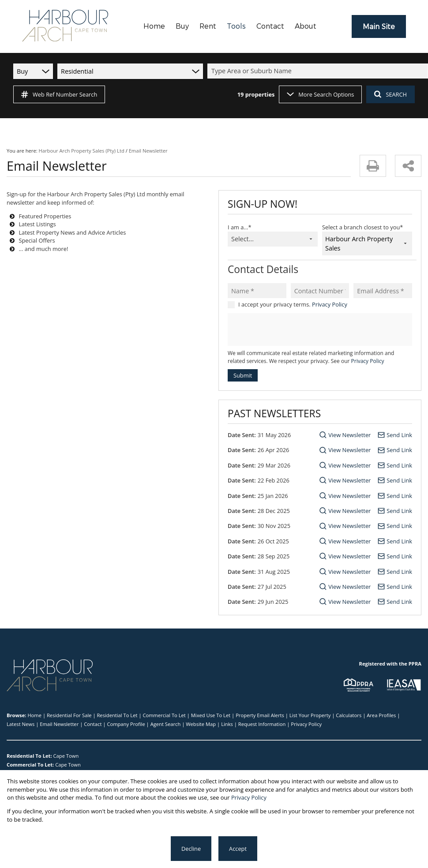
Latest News (21, 724)
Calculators (349, 715)
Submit (243, 375)
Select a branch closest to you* (362, 227)
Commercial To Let (164, 715)
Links (227, 724)
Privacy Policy (330, 304)
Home (34, 715)
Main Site (379, 27)
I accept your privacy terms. (293, 304)
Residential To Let (117, 715)
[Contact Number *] (320, 291)
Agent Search (166, 724)
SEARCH (390, 94)
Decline (191, 849)
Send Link (399, 435)
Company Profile (126, 724)
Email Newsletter (59, 724)
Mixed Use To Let (211, 715)
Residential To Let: (29, 756)
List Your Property (310, 715)
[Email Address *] (383, 291)
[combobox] (319, 71)
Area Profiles (381, 715)
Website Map (201, 724)
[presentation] (319, 330)
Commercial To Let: (30, 765)
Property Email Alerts (260, 715)
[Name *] (257, 291)
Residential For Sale (69, 715)
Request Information (262, 724)
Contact (93, 724)
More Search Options (320, 94)
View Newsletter (349, 435)
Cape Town (66, 756)
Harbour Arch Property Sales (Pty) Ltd (82, 151)
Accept (238, 849)
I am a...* (239, 227)
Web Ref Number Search (59, 94)
